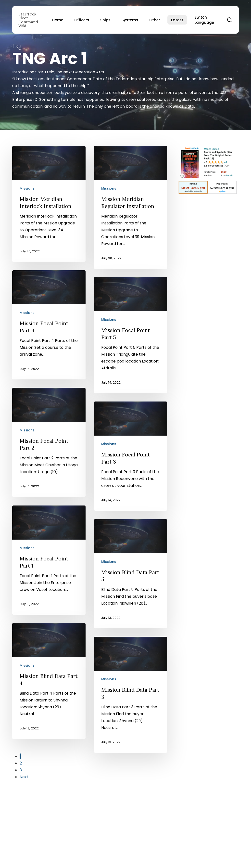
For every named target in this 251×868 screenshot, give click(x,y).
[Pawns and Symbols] (208, 197)
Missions (27, 188)
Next (24, 777)
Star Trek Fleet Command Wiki (28, 20)
